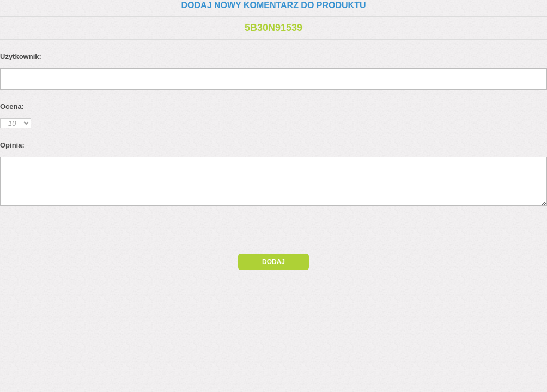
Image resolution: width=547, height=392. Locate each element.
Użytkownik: (21, 56)
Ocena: (12, 106)
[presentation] (94, 232)
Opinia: (12, 145)
